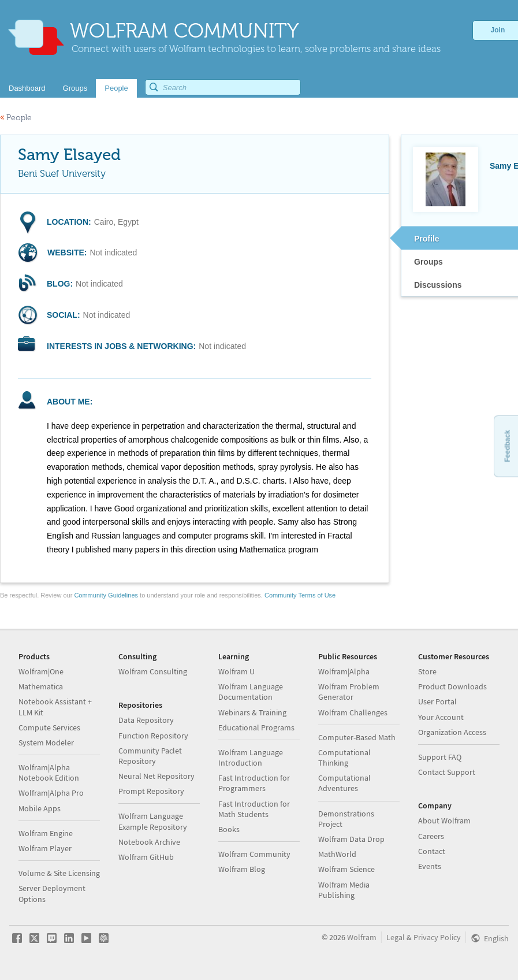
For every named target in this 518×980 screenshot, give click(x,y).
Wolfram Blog (242, 869)
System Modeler (46, 743)
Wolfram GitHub (146, 857)
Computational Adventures (344, 783)
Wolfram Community (254, 854)
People (16, 118)
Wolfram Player (45, 848)
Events (430, 866)
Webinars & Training (252, 712)
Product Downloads (452, 686)
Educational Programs (256, 727)
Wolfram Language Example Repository (153, 821)
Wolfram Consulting (153, 671)
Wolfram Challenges (353, 712)
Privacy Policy (437, 937)
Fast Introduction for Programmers (254, 783)
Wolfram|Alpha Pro (51, 793)
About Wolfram (444, 821)
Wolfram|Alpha (344, 671)
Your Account (441, 717)
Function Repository (153, 736)
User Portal (437, 701)
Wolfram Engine (46, 833)
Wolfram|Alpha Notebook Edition (49, 773)
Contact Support (447, 772)
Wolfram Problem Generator (349, 692)
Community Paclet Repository (150, 756)
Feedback (507, 446)
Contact (432, 851)
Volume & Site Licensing (59, 873)
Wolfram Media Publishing (344, 890)
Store (427, 671)
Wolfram (362, 937)
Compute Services (49, 727)
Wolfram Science (346, 869)
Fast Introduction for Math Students (254, 809)
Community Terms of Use (300, 595)
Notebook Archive (149, 842)
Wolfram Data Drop (351, 839)
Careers (431, 836)
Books (229, 829)
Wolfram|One (41, 671)
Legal (396, 937)
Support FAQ (440, 757)
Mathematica (41, 686)
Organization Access (452, 732)
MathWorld (337, 854)
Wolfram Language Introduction (251, 758)
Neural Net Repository (156, 776)
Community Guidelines (106, 595)
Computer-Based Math (357, 737)
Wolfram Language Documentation (251, 692)
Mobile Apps (40, 808)
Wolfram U (236, 671)
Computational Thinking (344, 758)
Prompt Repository (151, 791)
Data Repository (146, 720)
